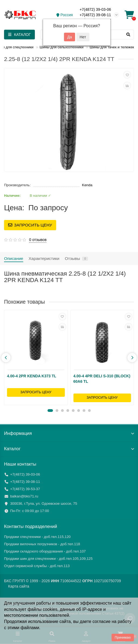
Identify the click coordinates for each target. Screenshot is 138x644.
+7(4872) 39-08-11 (95, 15)
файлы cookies (43, 609)
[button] (50, 411)
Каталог (69, 449)
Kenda (87, 185)
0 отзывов (38, 240)
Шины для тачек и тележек (112, 47)
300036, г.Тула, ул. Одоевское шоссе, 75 (44, 504)
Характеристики (44, 258)
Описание (14, 258)
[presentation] (6, 358)
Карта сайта (19, 586)
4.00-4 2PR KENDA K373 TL (32, 376)
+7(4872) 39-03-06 (95, 9)
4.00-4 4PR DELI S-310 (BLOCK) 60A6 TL (102, 379)
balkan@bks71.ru (24, 496)
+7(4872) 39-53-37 (25, 489)
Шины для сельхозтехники (62, 47)
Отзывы (76, 258)
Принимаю (123, 638)
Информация (69, 433)
